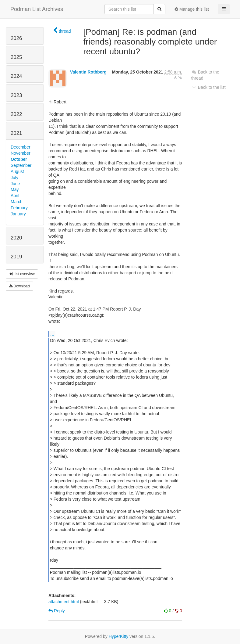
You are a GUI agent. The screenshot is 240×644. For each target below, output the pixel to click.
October (19, 159)
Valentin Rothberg (88, 72)
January (18, 214)
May (15, 189)
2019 (16, 257)
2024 (16, 76)
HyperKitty (119, 636)
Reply (57, 611)
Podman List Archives (37, 9)
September (21, 165)
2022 (16, 114)
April (15, 196)
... (52, 334)
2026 (16, 38)
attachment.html (64, 602)
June (15, 184)
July (14, 178)
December (21, 147)
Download (19, 286)
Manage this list (192, 9)
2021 (16, 133)
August (17, 171)
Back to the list (208, 87)
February (19, 208)
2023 (16, 95)
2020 (16, 238)
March (17, 202)
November (21, 153)
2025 (16, 57)
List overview (22, 274)
